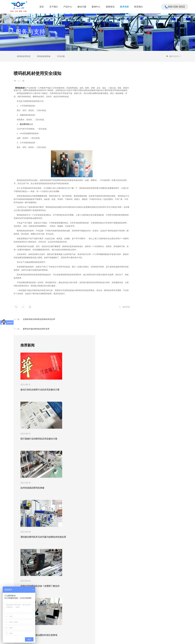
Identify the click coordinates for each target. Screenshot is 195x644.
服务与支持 (174, 56)
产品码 (35, 608)
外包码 (35, 620)
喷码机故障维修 (44, 56)
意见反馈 (134, 616)
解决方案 (82, 7)
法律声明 (169, 640)
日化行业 (55, 624)
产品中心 (68, 7)
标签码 (35, 612)
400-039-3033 (170, 603)
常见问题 (61, 56)
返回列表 (110, 309)
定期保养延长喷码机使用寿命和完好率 (39, 322)
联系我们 (139, 7)
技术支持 (124, 7)
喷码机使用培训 (24, 56)
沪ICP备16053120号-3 (59, 640)
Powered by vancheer (75, 640)
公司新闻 (94, 608)
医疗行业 (55, 612)
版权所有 (159, 640)
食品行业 (55, 616)
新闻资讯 (110, 7)
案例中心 (96, 7)
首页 (42, 7)
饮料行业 (55, 620)
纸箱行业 (55, 608)
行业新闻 (94, 612)
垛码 (35, 624)
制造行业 (55, 628)
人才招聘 (134, 612)
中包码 (35, 616)
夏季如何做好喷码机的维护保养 (36, 331)
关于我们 (54, 7)
